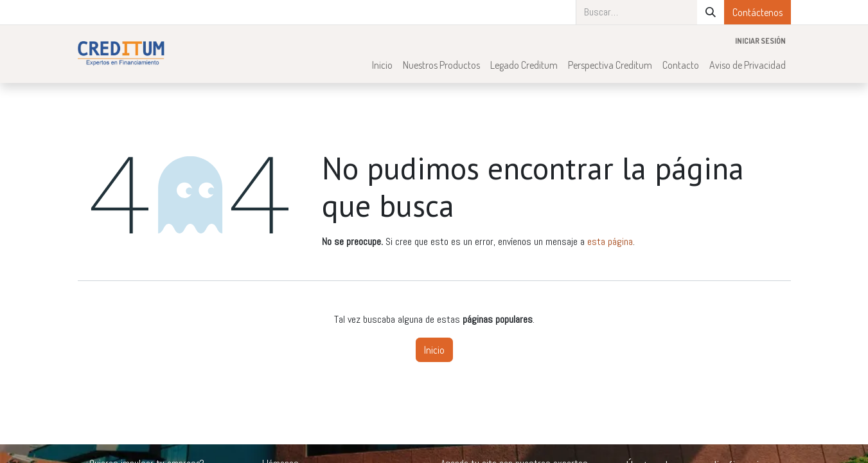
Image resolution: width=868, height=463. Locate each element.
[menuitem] (382, 65)
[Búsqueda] (711, 12)
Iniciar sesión (760, 41)
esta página (610, 241)
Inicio (434, 350)
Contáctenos (757, 12)
